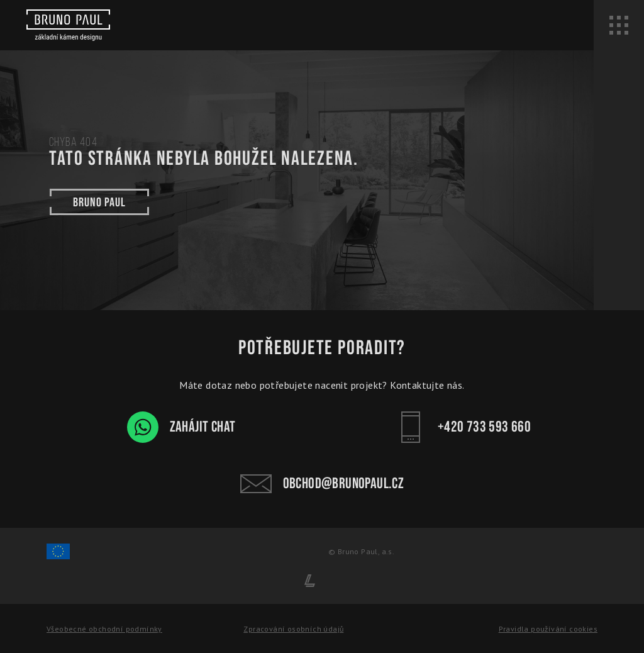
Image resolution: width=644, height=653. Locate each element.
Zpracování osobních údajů (293, 629)
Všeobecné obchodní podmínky (104, 629)
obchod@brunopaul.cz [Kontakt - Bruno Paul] (322, 484)
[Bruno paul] (68, 25)
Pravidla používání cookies (548, 629)
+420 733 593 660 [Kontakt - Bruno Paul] (463, 427)
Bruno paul (99, 202)
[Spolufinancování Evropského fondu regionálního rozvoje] (58, 557)
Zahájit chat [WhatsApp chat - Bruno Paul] (181, 427)
